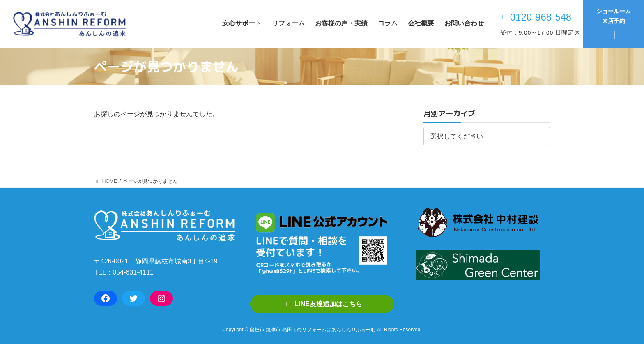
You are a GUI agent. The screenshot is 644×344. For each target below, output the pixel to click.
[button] (322, 304)
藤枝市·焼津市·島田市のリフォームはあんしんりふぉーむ (313, 330)
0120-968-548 (541, 17)
